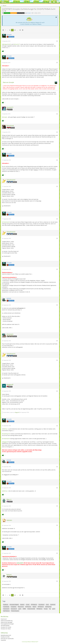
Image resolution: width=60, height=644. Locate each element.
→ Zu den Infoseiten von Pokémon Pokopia (30, 24)
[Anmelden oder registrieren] (54, 2)
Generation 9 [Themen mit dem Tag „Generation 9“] (14, 609)
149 (20, 30)
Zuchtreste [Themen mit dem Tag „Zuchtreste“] (53, 605)
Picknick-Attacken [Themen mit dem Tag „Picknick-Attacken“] (15, 611)
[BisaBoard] (4, 2)
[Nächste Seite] (23, 30)
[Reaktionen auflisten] (4, 51)
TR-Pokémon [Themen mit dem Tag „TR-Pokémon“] (39, 609)
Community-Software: (30, 642)
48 (15, 30)
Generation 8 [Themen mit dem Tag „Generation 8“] (6, 609)
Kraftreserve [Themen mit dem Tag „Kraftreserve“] (28, 607)
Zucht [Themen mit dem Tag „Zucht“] (47, 605)
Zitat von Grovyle (8, 82)
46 (10, 30)
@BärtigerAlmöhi (6, 44)
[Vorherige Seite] (3, 30)
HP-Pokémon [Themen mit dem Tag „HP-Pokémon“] (41, 607)
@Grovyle (4, 117)
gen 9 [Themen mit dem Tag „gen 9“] (54, 609)
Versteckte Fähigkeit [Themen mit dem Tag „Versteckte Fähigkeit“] (14, 605)
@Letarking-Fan (6, 434)
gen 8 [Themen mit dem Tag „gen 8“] (20, 609)
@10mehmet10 (6, 222)
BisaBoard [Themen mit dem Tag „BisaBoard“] (6, 605)
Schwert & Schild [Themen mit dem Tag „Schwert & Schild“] (31, 609)
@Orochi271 (17, 44)
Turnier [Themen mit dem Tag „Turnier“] (28, 605)
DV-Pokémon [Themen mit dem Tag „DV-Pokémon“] (34, 605)
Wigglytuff (17, 412)
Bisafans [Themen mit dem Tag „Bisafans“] (22, 605)
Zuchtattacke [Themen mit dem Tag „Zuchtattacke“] (6, 607)
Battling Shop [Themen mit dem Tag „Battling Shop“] (48, 607)
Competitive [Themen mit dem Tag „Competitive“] (14, 607)
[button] (58, 2)
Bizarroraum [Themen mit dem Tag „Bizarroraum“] (21, 607)
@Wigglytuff (5, 442)
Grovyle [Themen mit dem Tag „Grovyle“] (46, 609)
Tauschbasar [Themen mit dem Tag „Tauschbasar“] (41, 605)
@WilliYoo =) (5, 429)
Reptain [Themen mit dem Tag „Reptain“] (34, 607)
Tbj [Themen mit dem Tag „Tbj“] (50, 609)
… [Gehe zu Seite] (7, 30)
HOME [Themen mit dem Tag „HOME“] (24, 609)
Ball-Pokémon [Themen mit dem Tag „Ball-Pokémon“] (6, 611)
